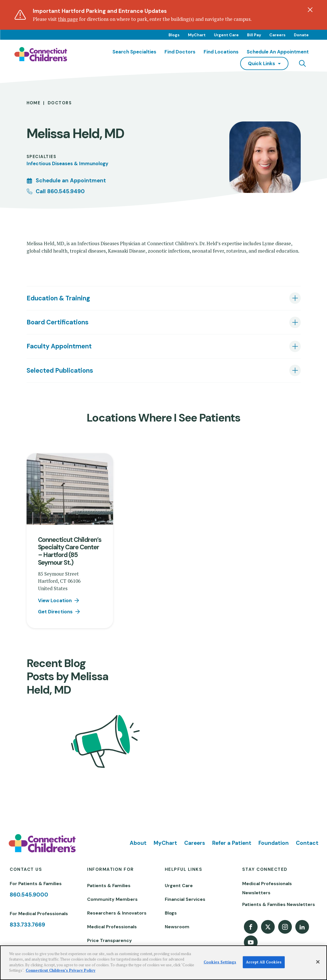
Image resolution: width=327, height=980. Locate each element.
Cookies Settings (220, 962)
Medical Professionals (112, 927)
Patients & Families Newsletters (279, 904)
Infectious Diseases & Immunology (67, 163)
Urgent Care (226, 35)
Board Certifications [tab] (58, 322)
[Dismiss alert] (310, 10)
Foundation (274, 843)
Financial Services (185, 899)
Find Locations (221, 52)
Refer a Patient (232, 843)
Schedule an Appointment (278, 52)
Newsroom (177, 927)
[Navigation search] (302, 63)
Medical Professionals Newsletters (267, 888)
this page (68, 19)
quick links (261, 63)
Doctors (60, 103)
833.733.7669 (27, 925)
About (138, 843)
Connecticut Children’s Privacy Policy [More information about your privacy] (61, 970)
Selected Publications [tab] (60, 371)
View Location (55, 600)
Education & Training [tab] (58, 298)
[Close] (318, 962)
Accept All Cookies (264, 962)
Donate (301, 35)
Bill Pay (254, 35)
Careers (277, 35)
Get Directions (55, 612)
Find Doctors (180, 52)
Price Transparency (110, 940)
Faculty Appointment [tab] (59, 346)
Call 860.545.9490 (60, 191)
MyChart (197, 35)
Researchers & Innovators (117, 913)
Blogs (174, 35)
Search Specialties (134, 52)
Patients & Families (109, 886)
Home (34, 103)
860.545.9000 (29, 895)
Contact (307, 843)
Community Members (112, 899)
